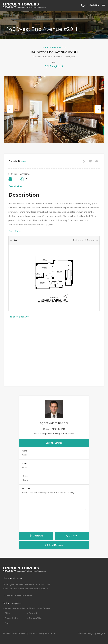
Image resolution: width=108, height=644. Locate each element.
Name (24, 451)
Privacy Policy (11, 618)
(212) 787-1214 (92, 5)
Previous (10, 109)
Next (98, 109)
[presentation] (54, 521)
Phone (25, 476)
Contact (33, 613)
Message (26, 488)
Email (24, 463)
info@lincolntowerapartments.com (57, 434)
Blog (7, 623)
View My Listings (54, 443)
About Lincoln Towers (40, 608)
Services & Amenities (15, 608)
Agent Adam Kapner (54, 423)
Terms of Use (35, 618)
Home (45, 47)
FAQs (7, 613)
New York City (59, 47)
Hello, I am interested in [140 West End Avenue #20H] (54, 501)
